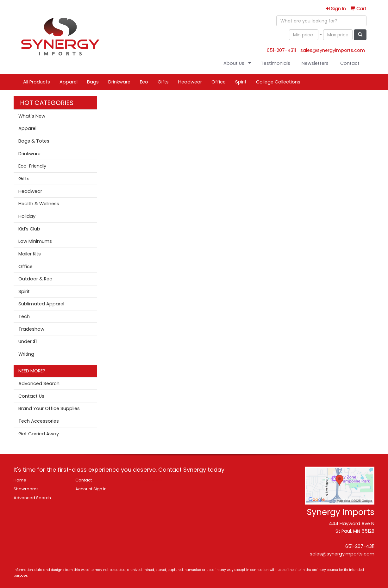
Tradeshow (31, 329)
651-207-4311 (281, 50)
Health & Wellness (39, 204)
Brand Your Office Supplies (49, 408)
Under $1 (28, 341)
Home (20, 480)
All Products (37, 82)
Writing (26, 354)
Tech (24, 316)
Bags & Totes (34, 141)
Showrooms (26, 489)
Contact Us (31, 396)
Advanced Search (39, 383)
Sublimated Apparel (41, 304)
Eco (144, 82)
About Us (234, 63)
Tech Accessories (39, 421)
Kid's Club (29, 229)
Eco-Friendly (32, 166)
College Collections (278, 82)
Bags (93, 82)
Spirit (241, 82)
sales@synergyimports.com (333, 50)
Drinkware (119, 82)
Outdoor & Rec (35, 279)
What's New (32, 116)
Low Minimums (35, 241)
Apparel (69, 82)
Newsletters (315, 63)
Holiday (27, 216)
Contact (350, 63)
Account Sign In (91, 489)
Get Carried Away (39, 434)
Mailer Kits (30, 254)
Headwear (190, 82)
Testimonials (275, 63)
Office (219, 82)
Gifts (163, 82)
